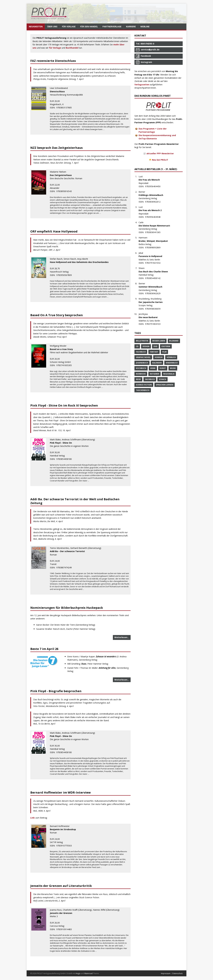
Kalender (157, 363)
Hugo (78, 973)
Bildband (174, 341)
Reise (138, 379)
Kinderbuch (172, 363)
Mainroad (89, 973)
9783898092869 (154, 247)
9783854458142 (154, 278)
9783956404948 (154, 217)
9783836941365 (154, 232)
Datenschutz (177, 973)
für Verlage (55, 48)
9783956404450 (154, 186)
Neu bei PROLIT (160, 160)
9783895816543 (66, 191)
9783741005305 (66, 365)
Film (164, 352)
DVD (155, 346)
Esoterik (166, 346)
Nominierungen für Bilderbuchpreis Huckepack (67, 608)
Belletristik (142, 341)
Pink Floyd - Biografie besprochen (56, 691)
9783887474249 (66, 567)
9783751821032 (154, 263)
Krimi (153, 368)
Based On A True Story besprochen (57, 315)
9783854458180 (66, 459)
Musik (173, 368)
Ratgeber (154, 374)
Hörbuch (171, 357)
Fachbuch (141, 352)
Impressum (166, 973)
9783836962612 (154, 202)
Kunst (163, 368)
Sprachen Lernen (165, 385)
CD (137, 346)
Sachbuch (150, 379)
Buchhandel (72, 48)
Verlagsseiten (142, 85)
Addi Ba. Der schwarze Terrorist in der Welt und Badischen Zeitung (75, 501)
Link (33, 818)
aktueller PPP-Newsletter (160, 153)
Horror (159, 357)
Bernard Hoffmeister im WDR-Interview (60, 792)
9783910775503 (66, 846)
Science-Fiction (144, 385)
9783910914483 (66, 929)
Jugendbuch (142, 363)
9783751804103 (154, 324)
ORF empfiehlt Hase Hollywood (54, 231)
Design (146, 346)
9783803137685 (66, 108)
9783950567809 (66, 275)
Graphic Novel (143, 357)
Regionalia (169, 374)
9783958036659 (154, 309)
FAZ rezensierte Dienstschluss (53, 61)
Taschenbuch (143, 390)
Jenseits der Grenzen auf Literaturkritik (61, 886)
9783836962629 (154, 293)
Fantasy (154, 352)
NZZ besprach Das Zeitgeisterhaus (57, 148)
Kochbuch (141, 368)
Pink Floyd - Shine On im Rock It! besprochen (64, 405)
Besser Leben (159, 341)
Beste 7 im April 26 (44, 649)
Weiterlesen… (122, 637)
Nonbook (141, 374)
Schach (162, 379)
